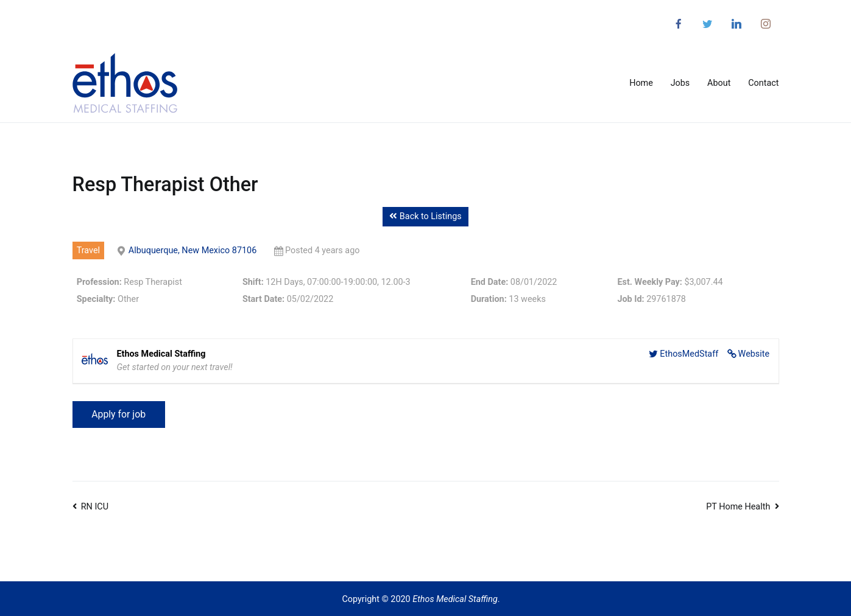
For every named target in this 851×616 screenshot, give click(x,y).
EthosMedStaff (689, 354)
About (719, 83)
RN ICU (95, 507)
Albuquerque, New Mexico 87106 (192, 250)
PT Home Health (738, 507)
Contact (763, 83)
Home (641, 83)
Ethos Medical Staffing (455, 599)
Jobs (680, 83)
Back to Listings (425, 216)
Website (754, 354)
